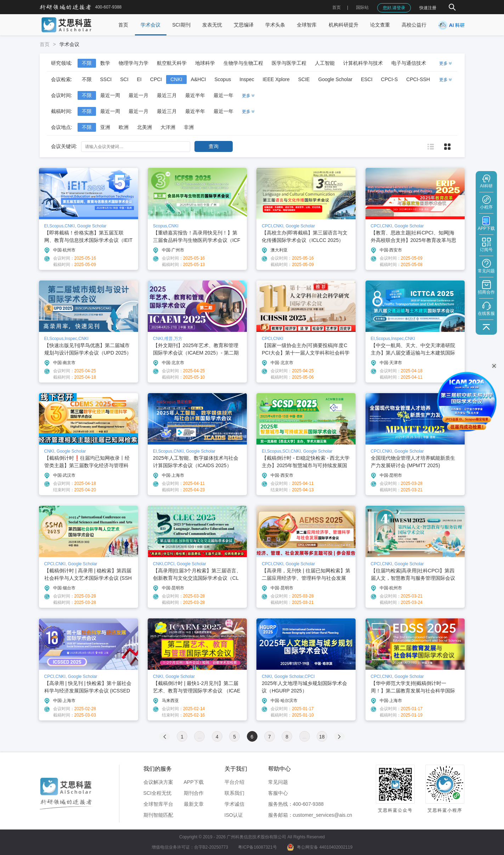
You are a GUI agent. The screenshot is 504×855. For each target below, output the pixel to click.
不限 (87, 63)
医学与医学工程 (289, 63)
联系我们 (234, 793)
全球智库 (307, 25)
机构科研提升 (344, 25)
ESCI (367, 79)
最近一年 (223, 95)
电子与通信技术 (409, 63)
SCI (124, 79)
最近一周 (110, 95)
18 (322, 737)
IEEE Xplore (276, 79)
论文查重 (380, 25)
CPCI (156, 79)
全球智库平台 (158, 804)
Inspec (247, 79)
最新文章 (194, 804)
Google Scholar (335, 79)
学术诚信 (234, 804)
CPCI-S (389, 79)
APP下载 (194, 782)
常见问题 (278, 782)
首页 (336, 7)
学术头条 (275, 25)
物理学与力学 (134, 63)
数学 (105, 63)
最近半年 (195, 95)
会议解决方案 (158, 782)
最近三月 (167, 95)
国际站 (362, 7)
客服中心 (278, 793)
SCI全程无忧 (157, 793)
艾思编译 (244, 25)
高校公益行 (414, 25)
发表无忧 (212, 25)
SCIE (304, 79)
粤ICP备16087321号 (257, 847)
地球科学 (205, 63)
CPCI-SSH (418, 79)
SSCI (106, 79)
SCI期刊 (181, 25)
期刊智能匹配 (158, 815)
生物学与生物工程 (243, 63)
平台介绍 (234, 782)
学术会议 (151, 25)
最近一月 (138, 95)
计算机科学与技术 (363, 63)
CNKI (176, 79)
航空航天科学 (172, 63)
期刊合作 (194, 793)
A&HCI (199, 79)
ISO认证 (234, 815)
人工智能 (325, 63)
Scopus (223, 79)
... (200, 737)
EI (139, 79)
